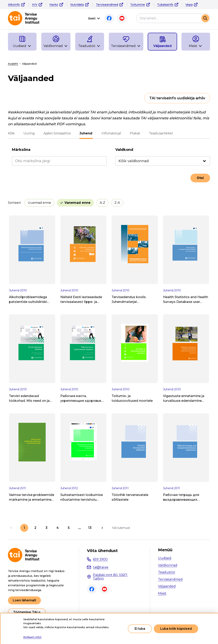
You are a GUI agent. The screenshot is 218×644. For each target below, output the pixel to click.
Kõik (11, 133)
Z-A (117, 203)
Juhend (86, 133)
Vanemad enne (78, 203)
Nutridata (77, 5)
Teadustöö (167, 572)
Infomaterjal (111, 133)
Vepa (189, 5)
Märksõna (21, 150)
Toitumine (138, 5)
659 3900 (100, 559)
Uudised (165, 558)
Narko (54, 5)
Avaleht (13, 64)
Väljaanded (167, 586)
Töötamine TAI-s (27, 612)
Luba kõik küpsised (176, 629)
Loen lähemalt (24, 600)
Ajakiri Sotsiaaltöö (57, 133)
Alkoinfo (14, 5)
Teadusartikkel (161, 133)
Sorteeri (14, 203)
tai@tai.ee (101, 567)
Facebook (109, 18)
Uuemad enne (39, 203)
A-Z (102, 203)
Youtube (122, 18)
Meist (162, 593)
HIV (35, 5)
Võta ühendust (102, 551)
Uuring (29, 133)
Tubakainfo (165, 5)
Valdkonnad (168, 565)
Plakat (135, 133)
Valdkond (124, 150)
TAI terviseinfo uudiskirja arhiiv (177, 98)
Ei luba (140, 629)
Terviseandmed (107, 5)
